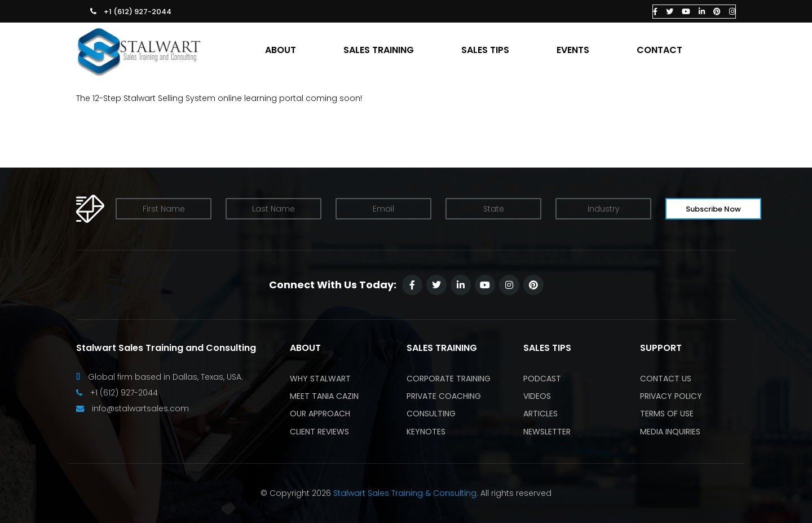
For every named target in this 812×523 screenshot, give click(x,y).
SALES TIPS (485, 50)
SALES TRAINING (379, 50)
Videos (537, 396)
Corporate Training (449, 379)
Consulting (431, 414)
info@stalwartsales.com (140, 408)
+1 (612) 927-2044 (138, 12)
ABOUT (281, 50)
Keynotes (426, 432)
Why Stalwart (320, 379)
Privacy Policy (671, 396)
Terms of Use (667, 414)
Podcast (542, 379)
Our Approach (320, 414)
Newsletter (547, 432)
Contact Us (666, 379)
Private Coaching (444, 396)
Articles (540, 414)
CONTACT (659, 50)
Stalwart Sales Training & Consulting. (406, 493)
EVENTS (573, 50)
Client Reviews (319, 432)
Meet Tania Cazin (324, 396)
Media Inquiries (670, 432)
